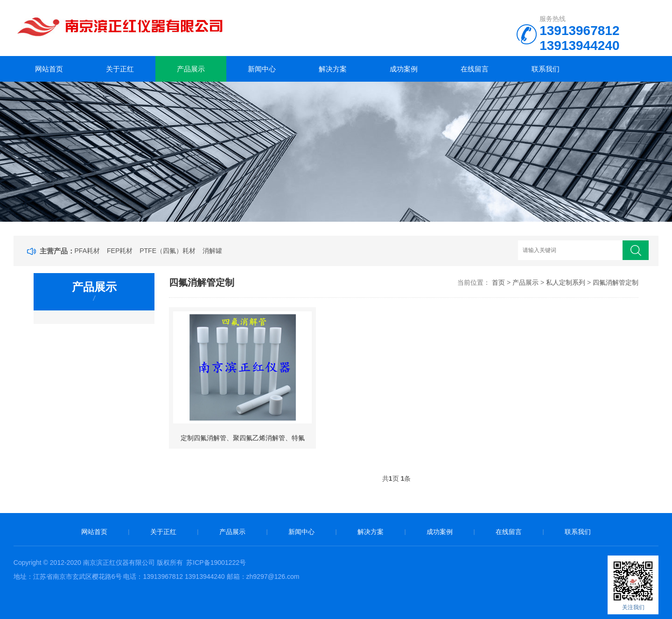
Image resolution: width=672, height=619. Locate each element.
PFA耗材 (87, 251)
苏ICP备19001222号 (216, 563)
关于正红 (120, 69)
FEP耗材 (120, 251)
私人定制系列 (566, 282)
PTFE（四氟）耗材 (168, 251)
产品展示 (191, 69)
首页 (498, 282)
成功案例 (404, 69)
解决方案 (333, 69)
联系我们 (546, 69)
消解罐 (212, 251)
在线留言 (475, 69)
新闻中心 (262, 69)
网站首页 (49, 69)
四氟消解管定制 (616, 282)
